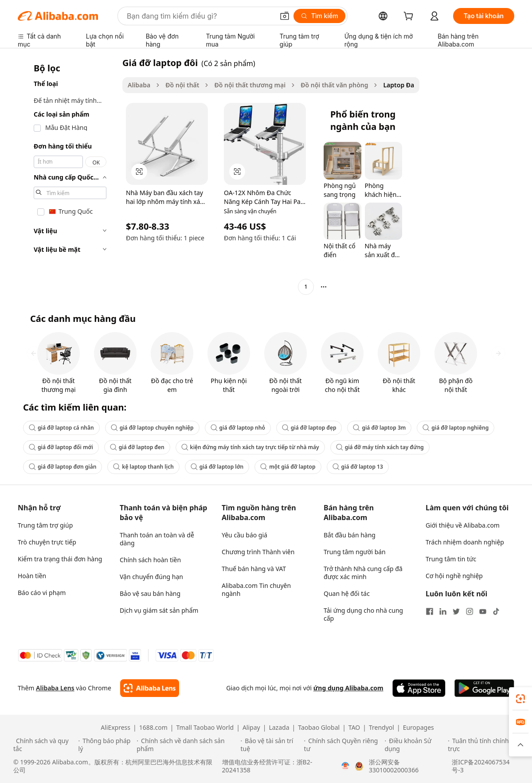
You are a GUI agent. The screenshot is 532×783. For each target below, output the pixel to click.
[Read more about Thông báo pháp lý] (106, 745)
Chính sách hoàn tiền (150, 560)
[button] (285, 16)
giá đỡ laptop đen (137, 447)
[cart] (410, 17)
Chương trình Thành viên (258, 552)
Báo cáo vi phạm (42, 593)
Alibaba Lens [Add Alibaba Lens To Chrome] (55, 688)
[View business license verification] (345, 766)
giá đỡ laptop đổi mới (61, 447)
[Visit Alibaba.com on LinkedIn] (443, 611)
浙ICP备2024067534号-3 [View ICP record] (481, 766)
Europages (419, 728)
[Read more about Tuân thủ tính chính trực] (483, 745)
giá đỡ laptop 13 (358, 467)
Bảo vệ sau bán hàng (150, 593)
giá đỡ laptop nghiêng (456, 428)
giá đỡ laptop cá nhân (61, 428)
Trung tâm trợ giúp (45, 525)
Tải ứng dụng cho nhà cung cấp (363, 614)
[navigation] (67, 176)
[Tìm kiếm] (319, 16)
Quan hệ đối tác (347, 593)
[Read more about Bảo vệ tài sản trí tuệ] (271, 745)
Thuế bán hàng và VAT (254, 569)
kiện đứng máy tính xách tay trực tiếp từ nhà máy (250, 447)
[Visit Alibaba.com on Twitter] (456, 611)
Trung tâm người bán (355, 552)
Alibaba (139, 85)
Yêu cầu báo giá (244, 535)
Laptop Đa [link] (399, 85)
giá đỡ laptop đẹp (309, 428)
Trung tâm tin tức (451, 559)
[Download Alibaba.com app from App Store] (419, 688)
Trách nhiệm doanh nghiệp (465, 542)
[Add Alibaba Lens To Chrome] (150, 688)
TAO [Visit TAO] (354, 728)
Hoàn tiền (32, 576)
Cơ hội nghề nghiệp (454, 576)
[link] (520, 699)
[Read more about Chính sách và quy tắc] (45, 745)
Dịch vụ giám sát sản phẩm (159, 610)
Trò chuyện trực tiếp (47, 542)
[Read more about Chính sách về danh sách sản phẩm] (187, 745)
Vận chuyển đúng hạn (151, 577)
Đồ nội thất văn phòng (334, 85)
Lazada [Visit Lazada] (279, 728)
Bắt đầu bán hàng (350, 535)
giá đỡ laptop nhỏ (238, 428)
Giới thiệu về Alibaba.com (463, 525)
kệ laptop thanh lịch (143, 467)
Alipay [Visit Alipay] (251, 728)
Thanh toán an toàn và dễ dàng (157, 539)
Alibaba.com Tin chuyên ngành (256, 589)
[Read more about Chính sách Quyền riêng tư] (343, 745)
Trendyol (381, 728)
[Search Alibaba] (199, 16)
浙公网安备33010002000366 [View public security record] (394, 766)
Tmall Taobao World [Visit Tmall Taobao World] (205, 728)
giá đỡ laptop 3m (379, 428)
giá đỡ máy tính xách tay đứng (380, 447)
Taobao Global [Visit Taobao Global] (319, 728)
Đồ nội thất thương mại (250, 85)
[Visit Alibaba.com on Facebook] (430, 611)
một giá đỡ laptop (288, 467)
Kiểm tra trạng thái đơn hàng (60, 559)
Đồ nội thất (182, 85)
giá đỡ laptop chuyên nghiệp (152, 428)
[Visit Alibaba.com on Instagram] (469, 611)
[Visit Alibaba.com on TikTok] (496, 611)
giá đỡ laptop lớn (217, 467)
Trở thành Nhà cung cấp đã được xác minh (363, 573)
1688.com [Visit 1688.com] (153, 728)
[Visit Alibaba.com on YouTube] (483, 611)
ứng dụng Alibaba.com (348, 688)
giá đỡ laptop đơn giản (63, 467)
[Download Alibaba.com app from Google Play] (484, 688)
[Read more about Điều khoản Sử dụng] (415, 745)
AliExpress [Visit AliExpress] (115, 728)
